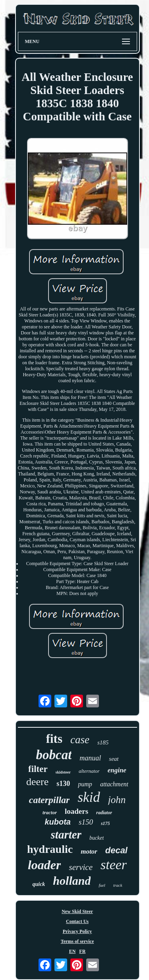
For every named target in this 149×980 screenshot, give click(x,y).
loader (45, 865)
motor (89, 851)
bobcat (54, 755)
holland (72, 881)
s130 (63, 784)
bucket (97, 838)
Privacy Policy (77, 931)
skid (89, 797)
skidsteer (63, 772)
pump (85, 784)
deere (37, 782)
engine (117, 770)
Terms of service (77, 941)
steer (114, 865)
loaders (76, 811)
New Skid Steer (77, 911)
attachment (114, 784)
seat (114, 759)
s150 (86, 822)
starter (66, 835)
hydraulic (50, 849)
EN (73, 951)
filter (38, 769)
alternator (89, 771)
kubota (58, 822)
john (117, 800)
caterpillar (49, 800)
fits (54, 739)
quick (39, 884)
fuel (102, 885)
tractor (50, 812)
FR (82, 951)
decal (116, 850)
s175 (105, 823)
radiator (104, 813)
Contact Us (77, 921)
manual (90, 758)
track (118, 885)
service (80, 867)
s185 (103, 742)
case (80, 740)
